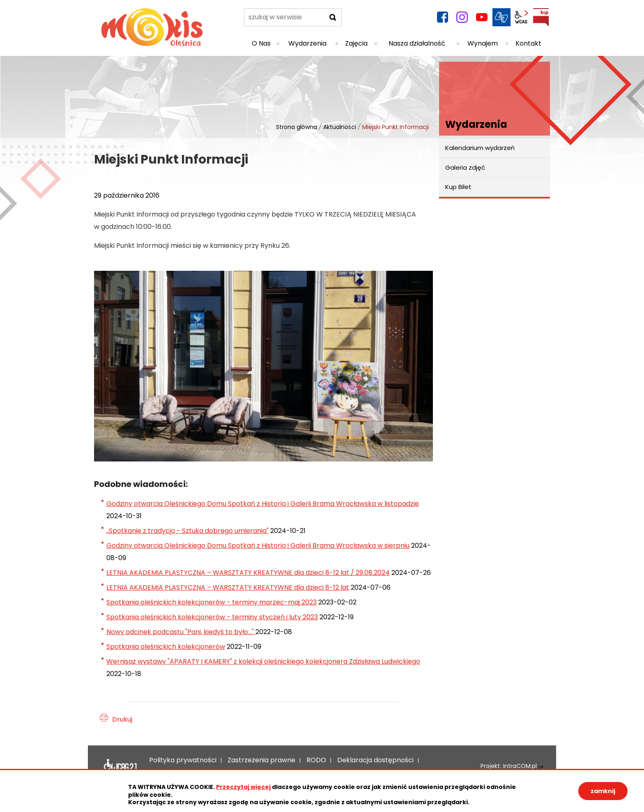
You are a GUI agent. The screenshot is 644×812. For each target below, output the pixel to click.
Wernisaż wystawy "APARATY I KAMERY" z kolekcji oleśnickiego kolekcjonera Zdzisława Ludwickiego (263, 661)
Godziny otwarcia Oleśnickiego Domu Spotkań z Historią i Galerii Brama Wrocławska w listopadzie (263, 504)
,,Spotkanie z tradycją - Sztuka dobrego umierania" (187, 531)
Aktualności (340, 127)
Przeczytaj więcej (243, 787)
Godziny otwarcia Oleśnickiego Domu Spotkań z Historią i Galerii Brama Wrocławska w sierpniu (258, 546)
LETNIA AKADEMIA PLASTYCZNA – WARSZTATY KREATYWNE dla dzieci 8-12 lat (228, 587)
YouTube (482, 17)
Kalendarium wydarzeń (480, 148)
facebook (442, 17)
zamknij (603, 791)
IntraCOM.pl (520, 766)
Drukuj (122, 719)
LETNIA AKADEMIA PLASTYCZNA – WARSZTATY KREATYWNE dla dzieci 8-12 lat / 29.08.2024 (248, 573)
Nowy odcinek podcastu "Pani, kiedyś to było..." (181, 632)
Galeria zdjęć (465, 167)
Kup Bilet (458, 187)
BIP (541, 17)
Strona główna (297, 127)
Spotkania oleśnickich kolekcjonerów (166, 647)
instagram (462, 17)
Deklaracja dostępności (120, 766)
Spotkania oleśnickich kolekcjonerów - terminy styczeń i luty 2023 (212, 617)
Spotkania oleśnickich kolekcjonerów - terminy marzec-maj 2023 (212, 602)
